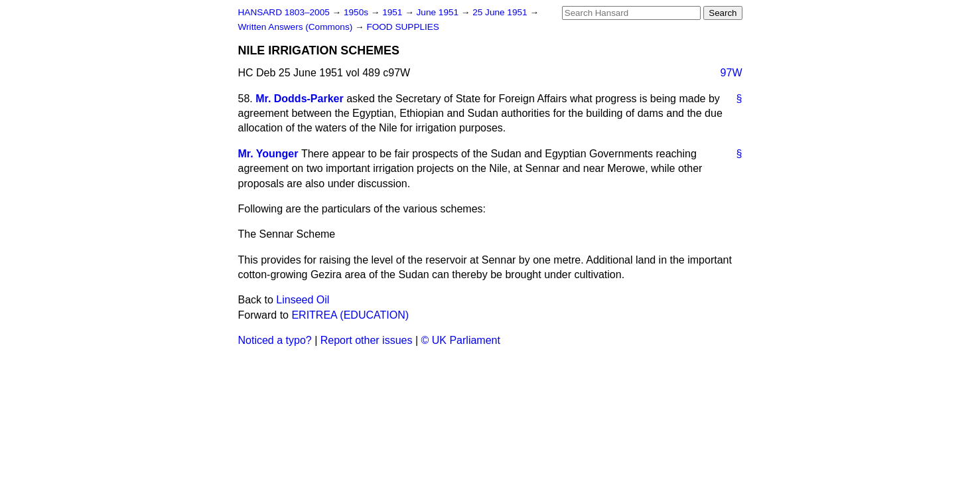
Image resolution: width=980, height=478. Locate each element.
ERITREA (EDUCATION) (350, 315)
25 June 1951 (501, 12)
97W (732, 73)
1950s (357, 12)
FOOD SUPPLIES (403, 27)
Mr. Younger (268, 154)
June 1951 (439, 12)
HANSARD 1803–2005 (284, 12)
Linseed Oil (303, 300)
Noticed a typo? (275, 340)
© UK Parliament (461, 340)
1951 (393, 12)
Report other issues (367, 340)
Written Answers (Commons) (297, 27)
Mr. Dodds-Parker (299, 99)
